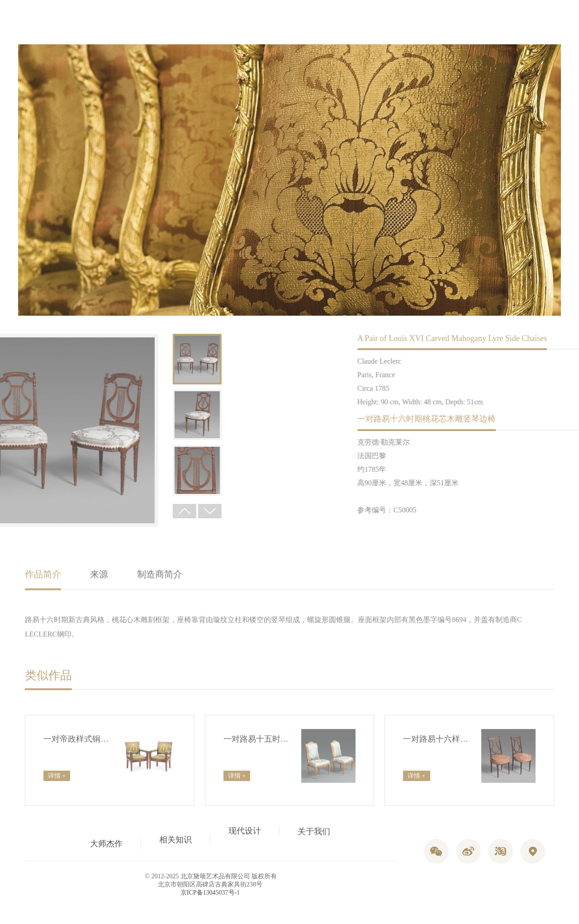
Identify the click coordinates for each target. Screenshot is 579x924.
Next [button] (136, 511)
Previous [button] (111, 511)
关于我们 (314, 844)
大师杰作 (106, 841)
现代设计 (245, 835)
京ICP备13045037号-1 (210, 893)
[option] (123, 359)
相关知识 (176, 831)
